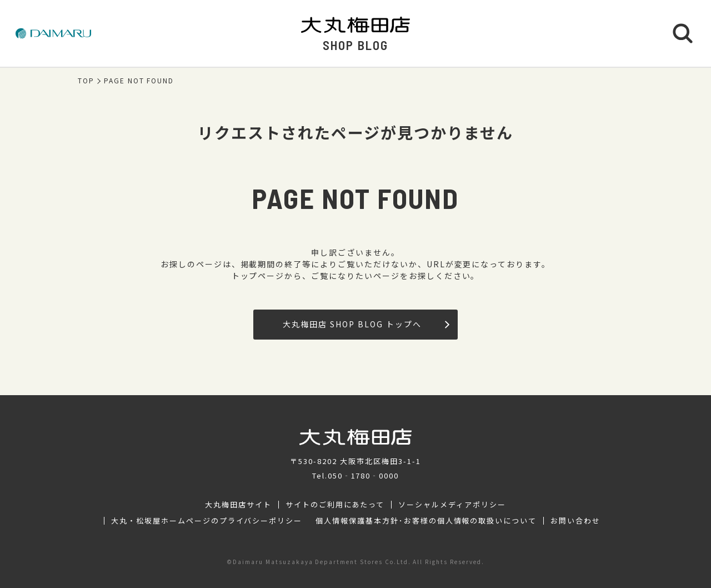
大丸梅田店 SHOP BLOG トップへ (366, 324)
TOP (86, 81)
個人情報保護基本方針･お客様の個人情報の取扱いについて (426, 521)
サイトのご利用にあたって (335, 505)
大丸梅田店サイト (238, 505)
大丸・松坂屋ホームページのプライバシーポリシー (207, 521)
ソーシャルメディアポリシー (452, 505)
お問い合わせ (575, 521)
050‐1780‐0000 (363, 475)
